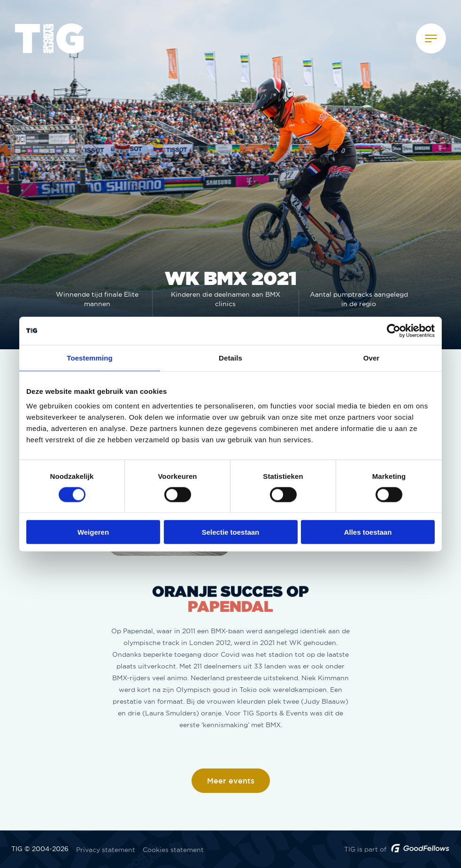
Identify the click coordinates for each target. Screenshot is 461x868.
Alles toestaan (368, 532)
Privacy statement (106, 850)
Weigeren (93, 532)
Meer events (231, 781)
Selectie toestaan (231, 532)
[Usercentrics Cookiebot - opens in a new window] (394, 330)
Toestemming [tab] (90, 357)
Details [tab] (230, 357)
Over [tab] (372, 357)
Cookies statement (173, 850)
